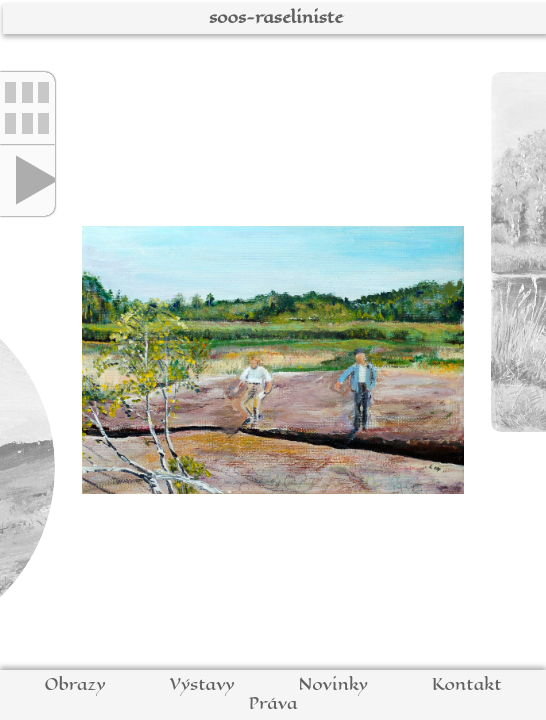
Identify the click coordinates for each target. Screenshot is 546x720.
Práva (272, 703)
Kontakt (467, 684)
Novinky (332, 684)
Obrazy (74, 684)
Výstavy (202, 684)
